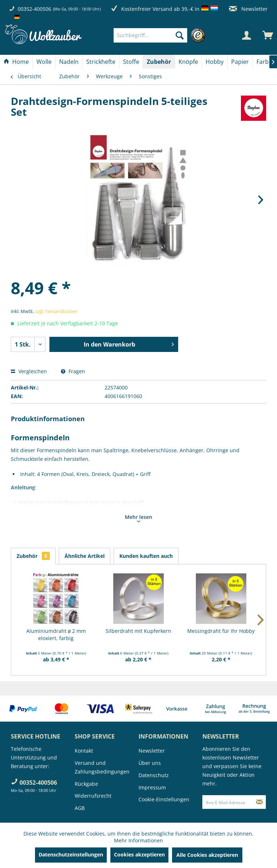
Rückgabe (86, 784)
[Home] (16, 62)
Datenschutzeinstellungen (71, 854)
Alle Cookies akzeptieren (207, 855)
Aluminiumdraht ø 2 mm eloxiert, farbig (56, 635)
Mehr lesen (138, 518)
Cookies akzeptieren (139, 854)
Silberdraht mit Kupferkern (138, 631)
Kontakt (84, 751)
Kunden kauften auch (146, 556)
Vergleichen (29, 371)
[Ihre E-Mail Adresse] (228, 802)
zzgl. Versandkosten (56, 311)
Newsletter (248, 9)
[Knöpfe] (188, 62)
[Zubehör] (159, 62)
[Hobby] (215, 62)
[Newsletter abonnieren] (260, 802)
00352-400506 (34, 9)
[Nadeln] (69, 62)
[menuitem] (161, 35)
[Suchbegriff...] (150, 35)
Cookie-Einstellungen (164, 799)
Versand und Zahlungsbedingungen (102, 767)
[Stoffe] (131, 62)
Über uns (150, 763)
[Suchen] (180, 35)
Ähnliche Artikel (85, 556)
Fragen (73, 371)
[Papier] (240, 62)
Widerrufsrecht (93, 796)
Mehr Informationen (138, 840)
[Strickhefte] (101, 62)
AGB (80, 808)
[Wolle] (44, 62)
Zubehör (33, 556)
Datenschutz (154, 775)
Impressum (152, 787)
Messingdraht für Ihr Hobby (221, 631)
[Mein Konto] (246, 35)
